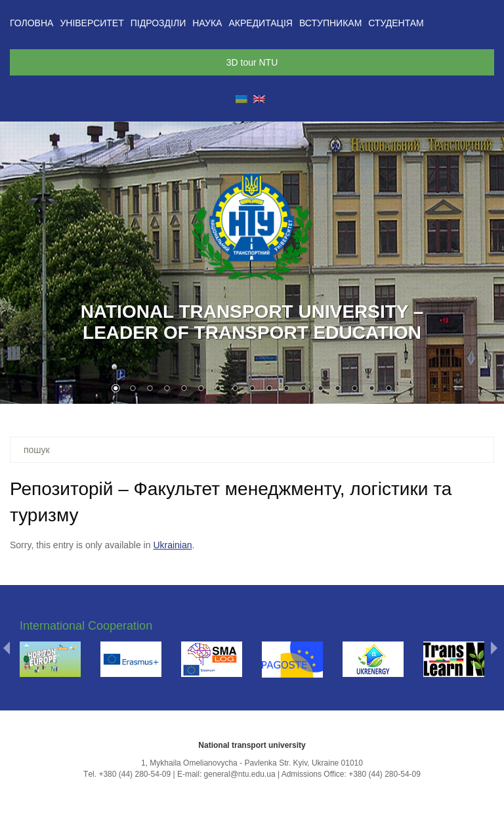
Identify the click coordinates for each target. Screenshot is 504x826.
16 (371, 389)
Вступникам (330, 23)
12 (303, 389)
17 (388, 389)
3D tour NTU (252, 62)
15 (354, 389)
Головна (31, 23)
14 (337, 389)
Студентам (396, 23)
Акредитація (261, 23)
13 (320, 389)
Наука (207, 23)
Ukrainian (172, 545)
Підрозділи (158, 23)
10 (269, 389)
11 (286, 389)
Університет (92, 23)
